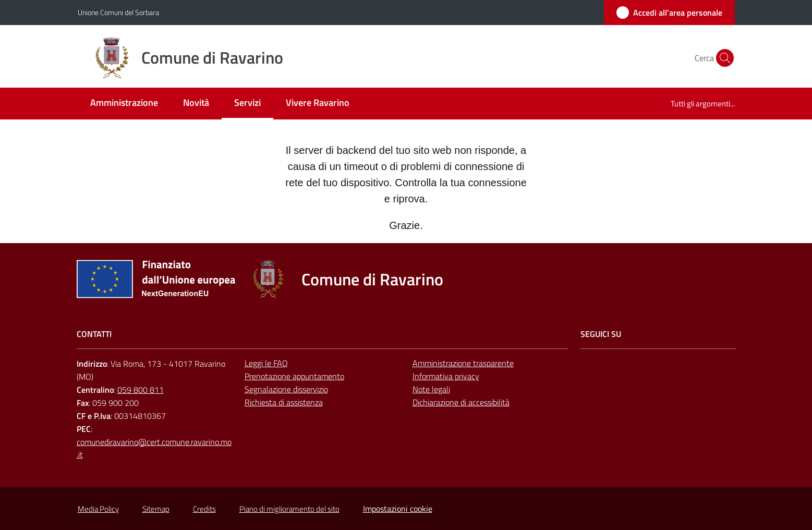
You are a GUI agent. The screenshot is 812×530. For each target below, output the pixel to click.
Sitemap (156, 509)
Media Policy (98, 509)
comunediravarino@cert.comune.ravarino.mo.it (154, 448)
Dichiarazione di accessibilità (461, 402)
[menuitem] (124, 104)
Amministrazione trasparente (463, 363)
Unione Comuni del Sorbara (118, 12)
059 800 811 (141, 390)
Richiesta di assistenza (284, 402)
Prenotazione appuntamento (294, 376)
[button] (722, 58)
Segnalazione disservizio (286, 389)
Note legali (431, 389)
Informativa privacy (446, 376)
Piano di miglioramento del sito (289, 509)
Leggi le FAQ (266, 363)
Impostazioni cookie (398, 509)
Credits (204, 509)
